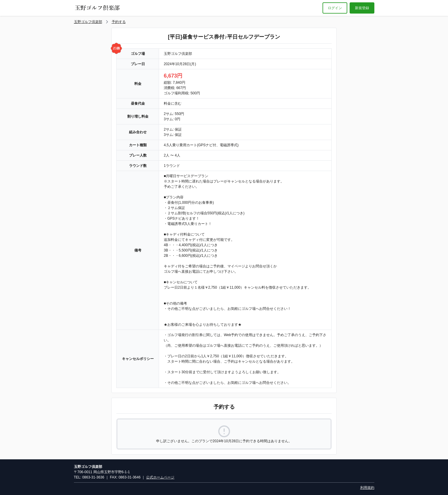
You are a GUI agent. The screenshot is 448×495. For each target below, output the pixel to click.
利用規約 (367, 488)
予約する (119, 22)
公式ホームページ (160, 477)
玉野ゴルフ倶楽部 (88, 22)
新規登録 (362, 8)
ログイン (335, 8)
